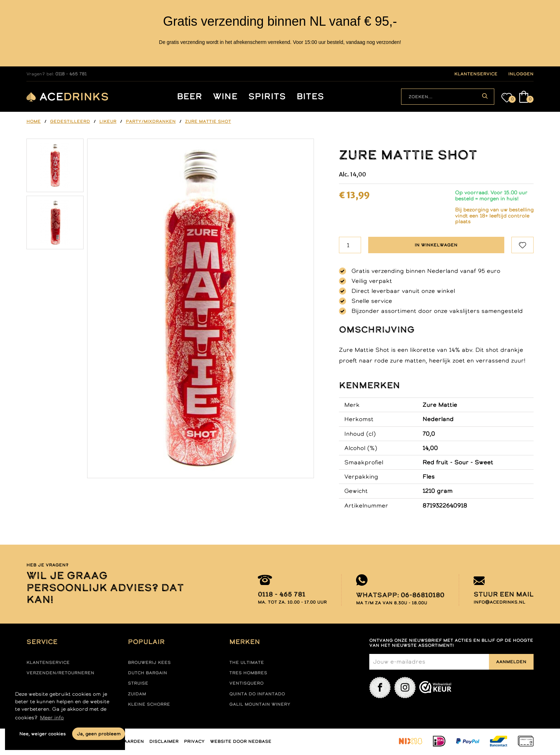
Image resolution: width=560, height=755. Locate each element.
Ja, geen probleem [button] (99, 734)
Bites (310, 97)
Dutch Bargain (147, 673)
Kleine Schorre (149, 704)
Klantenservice (48, 662)
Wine (225, 97)
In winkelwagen (436, 245)
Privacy (194, 741)
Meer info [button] (52, 717)
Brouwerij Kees (149, 662)
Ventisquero (246, 683)
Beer (189, 97)
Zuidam (137, 694)
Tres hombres (248, 673)
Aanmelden (511, 662)
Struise (138, 683)
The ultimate (247, 662)
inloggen (521, 74)
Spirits (267, 97)
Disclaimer (164, 741)
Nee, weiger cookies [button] (42, 734)
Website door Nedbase (241, 741)
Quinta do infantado (257, 694)
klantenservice (476, 74)
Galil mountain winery (260, 704)
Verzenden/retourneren (60, 673)
